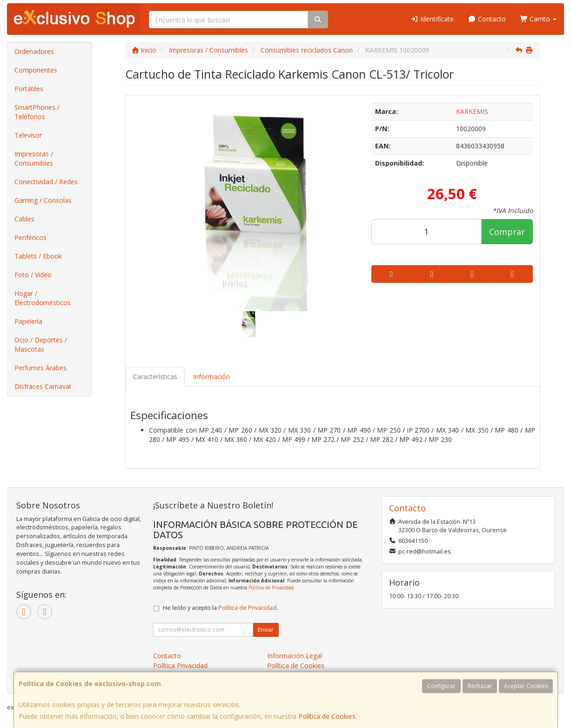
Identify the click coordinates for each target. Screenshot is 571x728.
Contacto (487, 19)
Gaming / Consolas (43, 200)
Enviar (266, 630)
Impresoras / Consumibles (34, 158)
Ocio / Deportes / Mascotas (41, 344)
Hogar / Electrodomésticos (43, 298)
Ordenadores (34, 51)
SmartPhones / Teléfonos (37, 112)
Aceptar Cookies (526, 686)
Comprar (507, 232)
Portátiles (29, 89)
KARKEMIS (472, 111)
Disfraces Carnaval (43, 386)
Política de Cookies (327, 716)
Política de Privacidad (271, 588)
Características (155, 377)
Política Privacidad (180, 665)
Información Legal (295, 656)
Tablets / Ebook (38, 256)
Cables (24, 219)
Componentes (36, 70)
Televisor (28, 135)
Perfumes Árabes (40, 368)
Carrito (538, 19)
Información (212, 377)
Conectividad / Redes (46, 182)
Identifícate (432, 19)
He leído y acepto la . (220, 608)
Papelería (28, 321)
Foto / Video (33, 275)
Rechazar (480, 686)
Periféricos (30, 237)
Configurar (441, 686)
